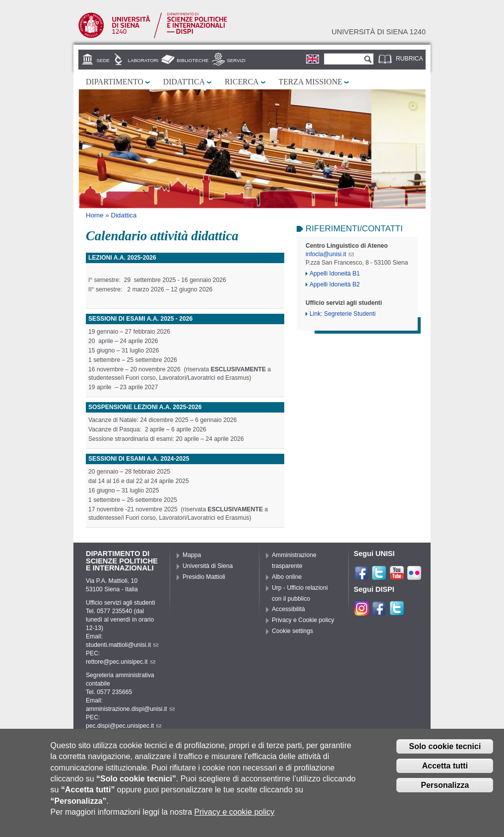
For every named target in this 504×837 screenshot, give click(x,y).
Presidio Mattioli (204, 577)
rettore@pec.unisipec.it (121, 662)
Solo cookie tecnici (445, 748)
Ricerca (242, 82)
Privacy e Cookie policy (303, 620)
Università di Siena (208, 566)
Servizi (236, 60)
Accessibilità (288, 609)
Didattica (184, 82)
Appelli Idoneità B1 (335, 274)
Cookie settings (292, 631)
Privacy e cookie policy (235, 814)
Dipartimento (115, 82)
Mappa (192, 555)
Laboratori (143, 60)
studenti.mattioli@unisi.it (122, 645)
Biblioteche (192, 60)
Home (95, 215)
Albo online (287, 577)
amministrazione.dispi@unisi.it (130, 709)
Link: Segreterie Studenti (343, 314)
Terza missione (311, 82)
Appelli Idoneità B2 (335, 284)
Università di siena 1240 (378, 32)
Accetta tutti (445, 768)
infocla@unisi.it (330, 254)
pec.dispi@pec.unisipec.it (124, 726)
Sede (103, 60)
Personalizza (445, 787)
